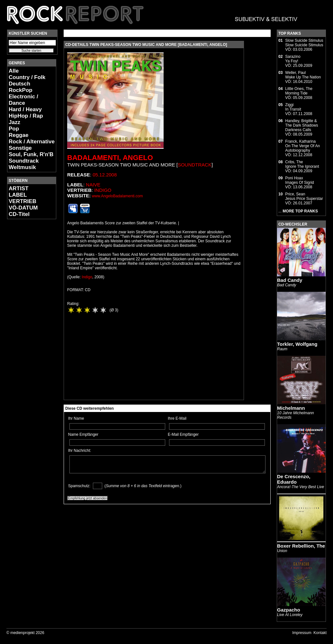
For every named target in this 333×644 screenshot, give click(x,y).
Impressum (302, 633)
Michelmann (291, 408)
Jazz (14, 122)
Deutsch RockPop (21, 87)
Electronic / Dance (23, 100)
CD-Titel (19, 214)
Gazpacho (289, 610)
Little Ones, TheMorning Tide (299, 91)
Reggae (18, 135)
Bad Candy (290, 280)
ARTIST (18, 188)
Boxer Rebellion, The (301, 546)
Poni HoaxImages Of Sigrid (299, 180)
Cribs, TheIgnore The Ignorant (302, 164)
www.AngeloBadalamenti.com (117, 196)
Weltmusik (22, 167)
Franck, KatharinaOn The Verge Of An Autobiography (302, 146)
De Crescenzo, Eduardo (294, 479)
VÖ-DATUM (23, 208)
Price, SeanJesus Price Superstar (304, 196)
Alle (14, 71)
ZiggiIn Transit (293, 107)
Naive (93, 185)
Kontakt (320, 633)
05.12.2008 (105, 175)
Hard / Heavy (25, 109)
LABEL (18, 195)
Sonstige (20, 148)
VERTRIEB (22, 201)
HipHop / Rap (26, 116)
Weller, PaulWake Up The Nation (303, 75)
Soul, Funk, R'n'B (31, 154)
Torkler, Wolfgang (297, 344)
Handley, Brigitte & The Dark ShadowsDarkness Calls (301, 125)
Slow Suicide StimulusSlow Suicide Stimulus (304, 43)
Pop (14, 129)
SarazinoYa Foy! (293, 59)
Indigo (103, 190)
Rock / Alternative (32, 142)
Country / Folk (27, 77)
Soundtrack (24, 161)
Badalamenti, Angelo (110, 158)
